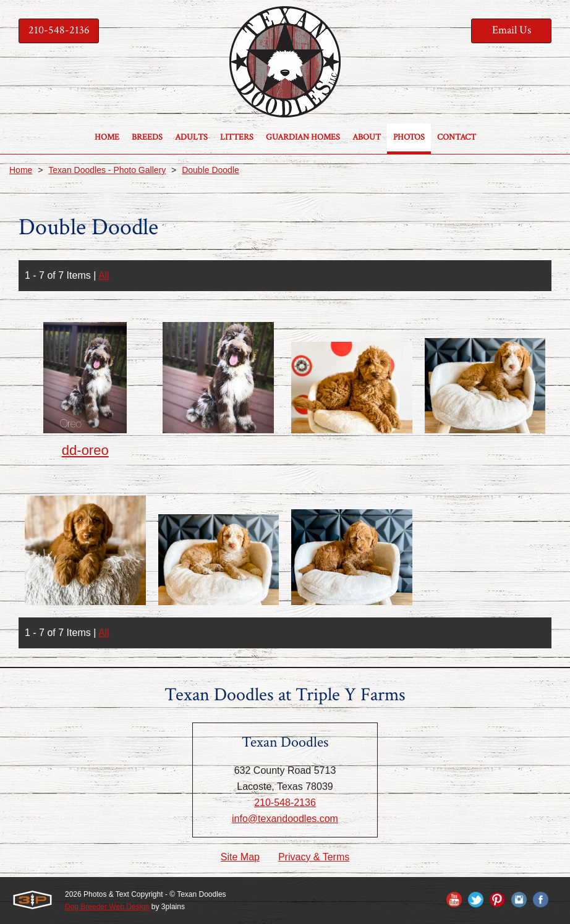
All (104, 275)
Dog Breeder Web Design (107, 907)
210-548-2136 (59, 30)
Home (21, 170)
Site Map (240, 857)
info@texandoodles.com (285, 819)
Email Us (512, 30)
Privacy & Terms (314, 857)
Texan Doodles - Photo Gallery (107, 170)
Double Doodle (211, 170)
